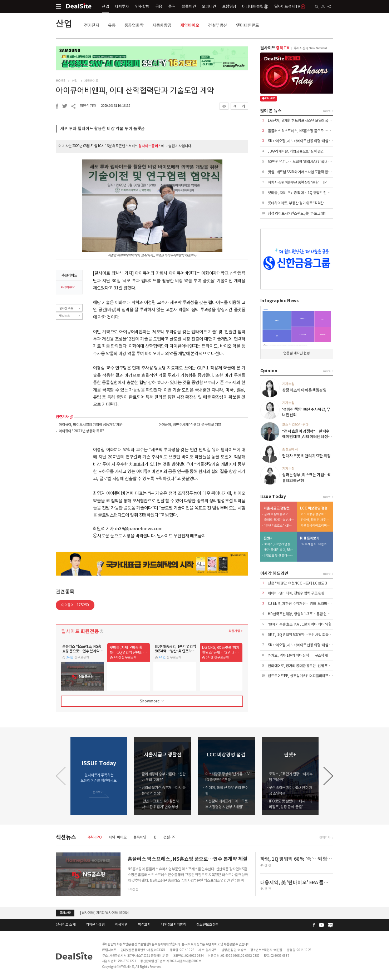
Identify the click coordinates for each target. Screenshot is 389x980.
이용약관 (121, 925)
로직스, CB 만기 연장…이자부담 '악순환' (279, 544)
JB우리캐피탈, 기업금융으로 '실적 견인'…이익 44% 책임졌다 (312, 151)
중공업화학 (134, 25)
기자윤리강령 (95, 925)
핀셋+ (268, 538)
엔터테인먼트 (248, 25)
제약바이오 (190, 25)
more (72, 417)
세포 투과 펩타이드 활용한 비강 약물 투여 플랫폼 (102, 129)
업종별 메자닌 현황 (297, 353)
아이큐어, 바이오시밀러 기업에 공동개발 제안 (91, 425)
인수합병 (142, 6)
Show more (152, 701)
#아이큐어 (68, 288)
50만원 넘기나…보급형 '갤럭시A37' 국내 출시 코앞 (305, 162)
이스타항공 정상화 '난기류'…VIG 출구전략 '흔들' (316, 514)
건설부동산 (218, 25)
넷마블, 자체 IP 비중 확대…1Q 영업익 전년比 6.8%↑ (307, 193)
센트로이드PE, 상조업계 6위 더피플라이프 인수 (301, 676)
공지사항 (65, 913)
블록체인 (189, 6)
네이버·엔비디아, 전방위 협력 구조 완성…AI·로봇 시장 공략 (311, 593)
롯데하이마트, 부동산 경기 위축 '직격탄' (296, 203)
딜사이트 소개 (66, 925)
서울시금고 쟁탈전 (277, 508)
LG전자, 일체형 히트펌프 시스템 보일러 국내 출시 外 (305, 121)
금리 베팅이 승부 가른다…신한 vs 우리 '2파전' (279, 514)
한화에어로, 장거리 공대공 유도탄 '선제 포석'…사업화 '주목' (311, 666)
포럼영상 (229, 6)
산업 (105, 6)
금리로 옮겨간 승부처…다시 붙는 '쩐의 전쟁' (279, 520)
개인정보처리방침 (174, 925)
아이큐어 (75, 605)
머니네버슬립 (255, 6)
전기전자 (92, 25)
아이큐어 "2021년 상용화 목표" (81, 431)
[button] (328, 776)
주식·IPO (95, 837)
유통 (112, 25)
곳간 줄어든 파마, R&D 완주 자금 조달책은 (279, 550)
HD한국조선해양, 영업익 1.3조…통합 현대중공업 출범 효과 (311, 614)
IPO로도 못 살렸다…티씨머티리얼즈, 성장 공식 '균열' (279, 556)
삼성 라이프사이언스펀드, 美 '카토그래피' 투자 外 (303, 213)
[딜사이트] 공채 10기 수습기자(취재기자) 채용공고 (116, 913)
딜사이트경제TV (290, 6)
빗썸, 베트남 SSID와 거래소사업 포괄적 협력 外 (301, 172)
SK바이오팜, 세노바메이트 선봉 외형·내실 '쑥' (301, 141)
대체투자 (122, 6)
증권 (172, 6)
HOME (60, 81)
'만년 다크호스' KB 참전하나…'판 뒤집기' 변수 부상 (279, 526)
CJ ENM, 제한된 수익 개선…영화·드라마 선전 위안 (304, 604)
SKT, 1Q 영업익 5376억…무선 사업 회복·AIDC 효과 (306, 635)
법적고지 (144, 925)
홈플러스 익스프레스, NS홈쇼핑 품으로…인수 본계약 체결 (309, 131)
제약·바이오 (117, 837)
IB (155, 837)
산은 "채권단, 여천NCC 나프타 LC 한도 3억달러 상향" (307, 583)
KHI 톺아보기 (310, 538)
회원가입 (234, 631)
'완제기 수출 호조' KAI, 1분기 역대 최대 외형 (299, 624)
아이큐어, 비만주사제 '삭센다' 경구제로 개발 (190, 425)
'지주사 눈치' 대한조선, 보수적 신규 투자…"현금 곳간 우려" (316, 544)
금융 (159, 6)
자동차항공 (162, 25)
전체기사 (325, 837)
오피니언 (209, 6)
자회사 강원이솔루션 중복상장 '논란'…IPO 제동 (302, 182)
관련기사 (62, 417)
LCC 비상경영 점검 (314, 508)
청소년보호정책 (207, 925)
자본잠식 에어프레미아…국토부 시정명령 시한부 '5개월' (316, 526)
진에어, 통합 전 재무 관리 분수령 (316, 520)
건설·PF (169, 837)
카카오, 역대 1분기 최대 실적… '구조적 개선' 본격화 (305, 655)
